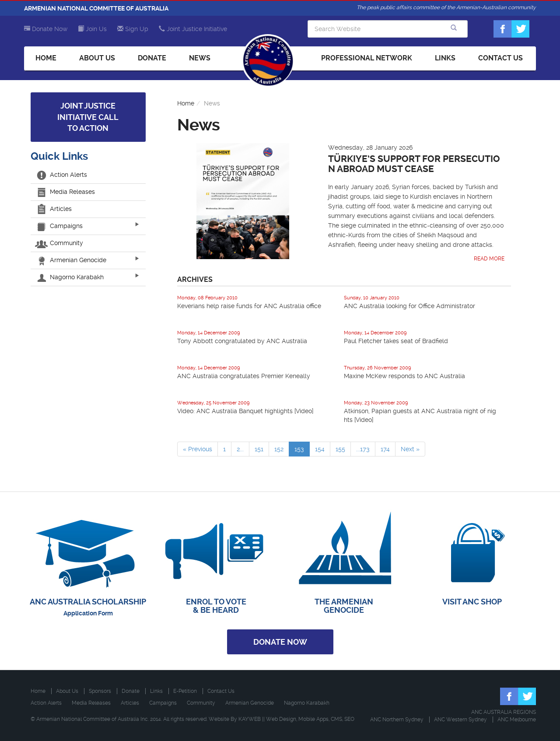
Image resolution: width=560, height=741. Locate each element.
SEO (349, 719)
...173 (363, 449)
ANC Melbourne (517, 720)
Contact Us (500, 58)
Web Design (281, 719)
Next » (410, 449)
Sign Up (133, 29)
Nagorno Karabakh (70, 277)
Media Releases (66, 192)
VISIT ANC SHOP (472, 602)
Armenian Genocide (72, 260)
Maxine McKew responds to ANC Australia (404, 376)
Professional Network (367, 58)
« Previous (198, 449)
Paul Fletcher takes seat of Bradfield (396, 341)
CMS (336, 719)
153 (299, 449)
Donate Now (46, 29)
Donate (152, 58)
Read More (489, 259)
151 (259, 449)
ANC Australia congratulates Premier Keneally (244, 376)
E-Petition (185, 691)
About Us (97, 58)
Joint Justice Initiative (193, 29)
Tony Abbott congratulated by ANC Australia (242, 341)
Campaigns (60, 226)
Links (445, 58)
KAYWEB (250, 719)
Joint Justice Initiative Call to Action (88, 117)
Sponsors (100, 691)
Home (46, 58)
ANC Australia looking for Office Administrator (409, 306)
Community (60, 243)
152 (279, 449)
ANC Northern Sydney (397, 720)
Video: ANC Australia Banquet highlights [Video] (245, 411)
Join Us (92, 29)
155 (340, 449)
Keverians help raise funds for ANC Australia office (249, 306)
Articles (54, 209)
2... (240, 449)
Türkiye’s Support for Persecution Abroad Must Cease (414, 164)
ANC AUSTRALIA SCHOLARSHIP (88, 602)
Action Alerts (62, 175)
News (200, 58)
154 (320, 449)
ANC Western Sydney (460, 720)
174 (385, 449)
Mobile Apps (313, 719)
